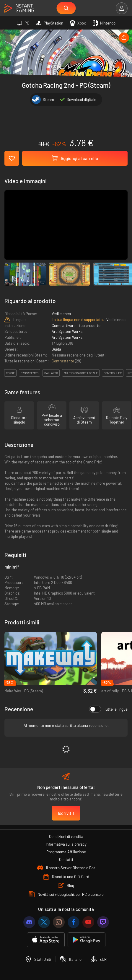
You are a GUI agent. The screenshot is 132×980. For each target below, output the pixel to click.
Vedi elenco (61, 314)
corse (10, 373)
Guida (56, 349)
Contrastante (63, 361)
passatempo (30, 373)
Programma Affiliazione (66, 852)
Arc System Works (67, 331)
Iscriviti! (66, 813)
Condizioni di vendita (66, 836)
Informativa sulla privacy (66, 844)
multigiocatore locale (81, 373)
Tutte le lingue (108, 709)
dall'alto (51, 373)
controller (113, 373)
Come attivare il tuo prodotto (76, 325)
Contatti (66, 859)
